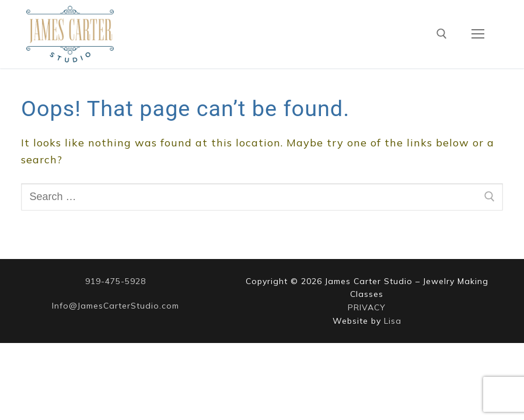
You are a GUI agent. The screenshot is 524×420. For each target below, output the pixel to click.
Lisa (393, 321)
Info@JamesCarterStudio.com (116, 306)
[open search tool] (442, 34)
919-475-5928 (116, 281)
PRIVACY (367, 307)
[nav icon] (478, 34)
